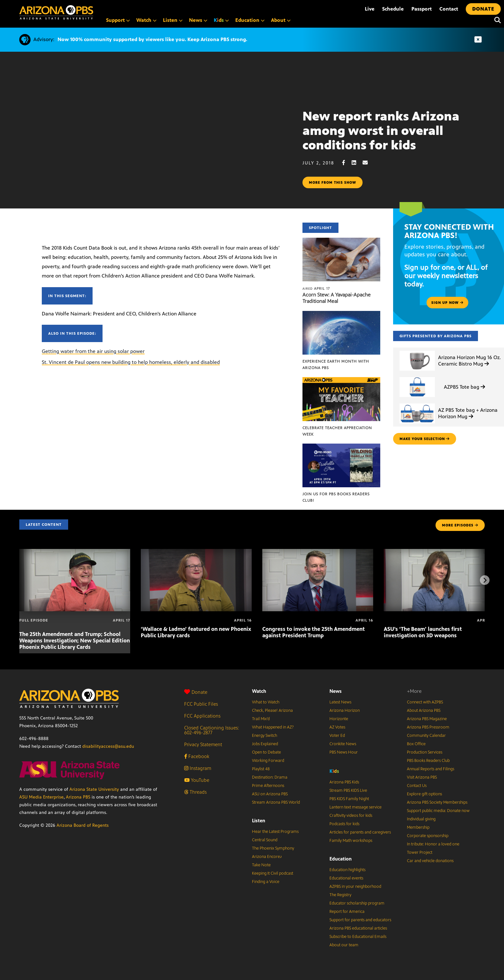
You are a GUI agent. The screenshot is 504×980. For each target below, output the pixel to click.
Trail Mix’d (261, 719)
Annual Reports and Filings (431, 769)
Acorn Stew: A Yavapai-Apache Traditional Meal (337, 298)
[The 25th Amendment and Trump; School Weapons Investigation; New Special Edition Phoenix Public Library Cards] (75, 552)
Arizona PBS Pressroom (428, 727)
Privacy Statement (203, 744)
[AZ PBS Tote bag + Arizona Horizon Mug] (417, 404)
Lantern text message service (355, 807)
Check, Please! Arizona (272, 711)
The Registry (340, 895)
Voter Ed (337, 736)
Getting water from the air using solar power (93, 351)
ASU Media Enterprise (41, 797)
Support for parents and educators (360, 920)
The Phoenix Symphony (273, 848)
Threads (195, 792)
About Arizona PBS (424, 711)
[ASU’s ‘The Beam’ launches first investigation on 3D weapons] (439, 552)
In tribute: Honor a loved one (433, 844)
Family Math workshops (351, 841)
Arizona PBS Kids (344, 782)
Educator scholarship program (357, 903)
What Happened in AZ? (273, 727)
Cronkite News (343, 744)
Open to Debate (266, 752)
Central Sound (265, 840)
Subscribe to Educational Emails (358, 937)
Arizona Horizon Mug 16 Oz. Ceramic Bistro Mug (469, 360)
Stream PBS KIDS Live (348, 790)
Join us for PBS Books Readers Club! (336, 497)
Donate (196, 692)
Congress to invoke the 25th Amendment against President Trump (314, 632)
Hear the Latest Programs (275, 832)
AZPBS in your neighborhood (355, 887)
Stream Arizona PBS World (276, 802)
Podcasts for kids (344, 824)
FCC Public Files (201, 704)
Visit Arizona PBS (422, 777)
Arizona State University (94, 789)
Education (341, 859)
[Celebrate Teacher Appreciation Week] (341, 380)
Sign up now (447, 303)
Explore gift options (424, 794)
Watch (259, 691)
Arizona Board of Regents (83, 825)
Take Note (261, 865)
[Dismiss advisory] (478, 40)
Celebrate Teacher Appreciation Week (337, 431)
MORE (460, 525)
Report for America (347, 912)
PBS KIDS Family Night (349, 799)
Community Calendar (426, 736)
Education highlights (347, 870)
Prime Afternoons (268, 786)
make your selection (425, 439)
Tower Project (420, 852)
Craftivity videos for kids (351, 816)
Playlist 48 (261, 769)
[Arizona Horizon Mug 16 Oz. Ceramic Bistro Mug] (417, 351)
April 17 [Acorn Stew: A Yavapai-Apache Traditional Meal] (316, 288)
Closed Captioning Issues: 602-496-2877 (212, 730)
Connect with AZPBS (425, 702)
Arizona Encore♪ (267, 857)
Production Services (425, 752)
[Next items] (485, 580)
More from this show (333, 182)
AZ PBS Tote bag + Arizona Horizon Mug (468, 413)
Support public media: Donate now (438, 811)
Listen (259, 821)
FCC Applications (202, 716)
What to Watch (266, 702)
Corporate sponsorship (428, 836)
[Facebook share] (347, 163)
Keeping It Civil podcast (273, 873)
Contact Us (417, 786)
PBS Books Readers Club (428, 761)
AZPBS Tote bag (464, 387)
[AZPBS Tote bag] (417, 377)
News (336, 691)
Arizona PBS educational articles (358, 928)
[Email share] (368, 163)
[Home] (56, 12)
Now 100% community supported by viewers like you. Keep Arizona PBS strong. (152, 39)
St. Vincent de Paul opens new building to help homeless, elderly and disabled (131, 362)
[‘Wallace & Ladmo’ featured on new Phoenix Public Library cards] (196, 552)
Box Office (416, 744)
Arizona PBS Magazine (427, 719)
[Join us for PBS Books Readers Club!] (341, 447)
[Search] (496, 20)
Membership (418, 827)
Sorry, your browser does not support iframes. (151, 148)
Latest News (340, 702)
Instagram (198, 768)
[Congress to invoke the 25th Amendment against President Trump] (318, 552)
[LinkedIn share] (357, 163)
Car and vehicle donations (430, 861)
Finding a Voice (266, 882)
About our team (344, 945)
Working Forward (268, 761)
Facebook (197, 756)
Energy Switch (265, 736)
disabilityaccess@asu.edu (108, 746)
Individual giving (421, 819)
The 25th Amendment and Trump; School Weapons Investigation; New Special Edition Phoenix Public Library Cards (75, 640)
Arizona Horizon (345, 711)
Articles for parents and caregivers (360, 832)
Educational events (346, 878)
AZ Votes (337, 727)
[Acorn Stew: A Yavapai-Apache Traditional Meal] (341, 241)
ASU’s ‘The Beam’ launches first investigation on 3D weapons (423, 632)
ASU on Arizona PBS (270, 794)
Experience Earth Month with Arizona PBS (336, 365)
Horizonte (339, 719)
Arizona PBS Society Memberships (437, 802)
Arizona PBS (78, 797)
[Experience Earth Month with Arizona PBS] (341, 314)
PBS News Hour (344, 752)
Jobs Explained (265, 744)
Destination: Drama (270, 777)
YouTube (197, 780)
